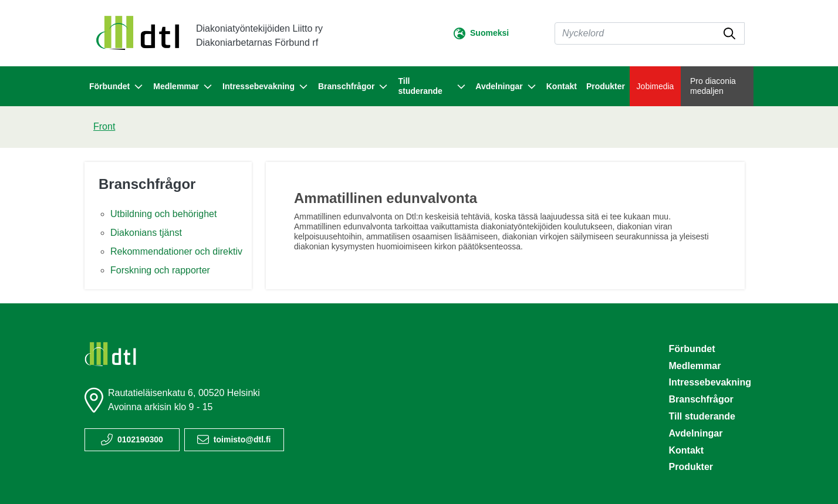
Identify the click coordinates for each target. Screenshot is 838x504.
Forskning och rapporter (160, 270)
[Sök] (650, 33)
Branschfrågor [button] (353, 87)
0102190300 (140, 439)
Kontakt (562, 86)
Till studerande (702, 416)
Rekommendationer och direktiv (176, 251)
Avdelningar (695, 433)
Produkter (606, 86)
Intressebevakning (710, 382)
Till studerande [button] (432, 86)
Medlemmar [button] (183, 87)
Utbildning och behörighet (163, 214)
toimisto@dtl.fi (242, 439)
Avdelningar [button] (506, 87)
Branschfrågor (147, 184)
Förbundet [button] (116, 87)
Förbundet (692, 349)
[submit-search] (729, 33)
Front (104, 126)
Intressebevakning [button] (266, 87)
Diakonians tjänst (146, 233)
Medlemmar (695, 366)
